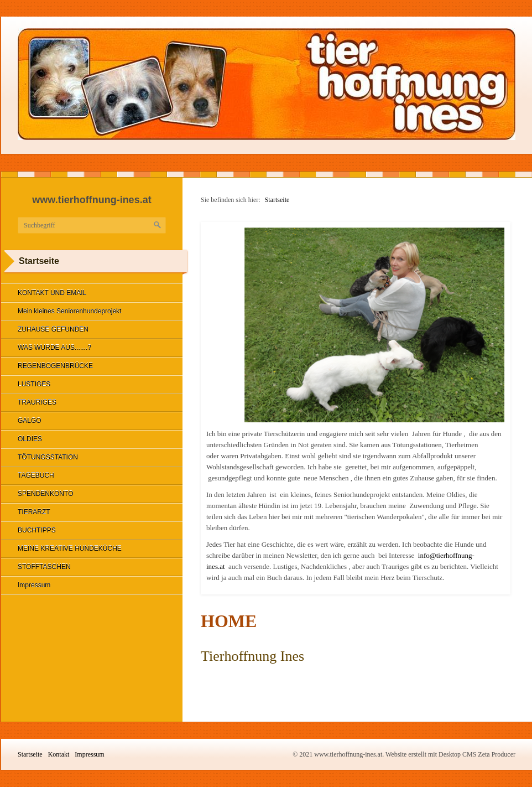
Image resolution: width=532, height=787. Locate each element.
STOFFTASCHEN (44, 567)
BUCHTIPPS (37, 530)
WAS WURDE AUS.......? (54, 348)
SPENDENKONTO (45, 494)
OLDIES (30, 439)
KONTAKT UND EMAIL (52, 293)
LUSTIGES (34, 384)
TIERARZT (34, 512)
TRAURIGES (37, 402)
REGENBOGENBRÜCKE (55, 366)
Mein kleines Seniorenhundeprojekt (69, 311)
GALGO (30, 421)
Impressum (34, 585)
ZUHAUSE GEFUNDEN (53, 329)
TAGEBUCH (36, 475)
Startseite (277, 200)
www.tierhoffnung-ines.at (92, 200)
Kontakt (59, 754)
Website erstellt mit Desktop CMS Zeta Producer (450, 754)
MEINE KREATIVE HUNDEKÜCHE (70, 548)
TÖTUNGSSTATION (48, 457)
